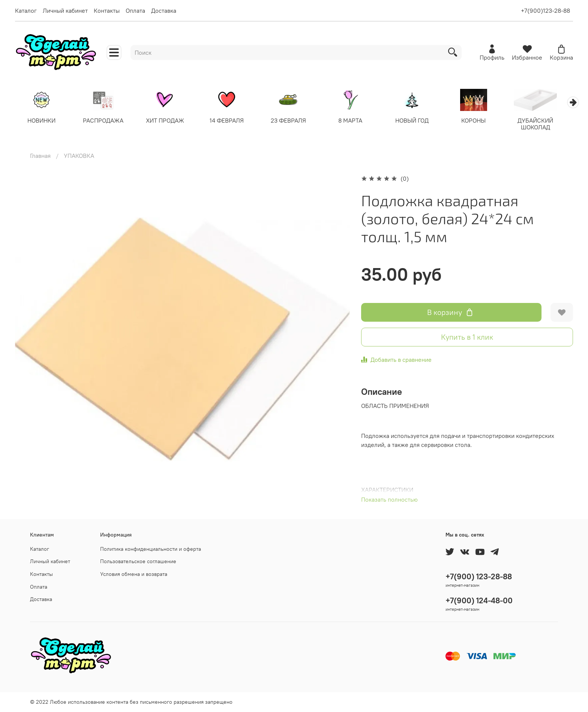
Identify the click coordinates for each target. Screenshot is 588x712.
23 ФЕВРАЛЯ (294, 121)
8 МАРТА (357, 121)
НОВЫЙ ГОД (420, 121)
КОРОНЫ (483, 121)
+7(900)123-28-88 (545, 10)
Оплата (135, 10)
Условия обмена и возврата (134, 574)
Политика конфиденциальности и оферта (151, 549)
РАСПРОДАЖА (105, 121)
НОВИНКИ (42, 121)
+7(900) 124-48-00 (479, 600)
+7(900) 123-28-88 (479, 576)
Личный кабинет (65, 10)
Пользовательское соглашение (138, 561)
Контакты (107, 10)
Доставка (164, 10)
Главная (40, 156)
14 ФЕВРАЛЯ (231, 121)
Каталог (26, 10)
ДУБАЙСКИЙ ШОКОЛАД (546, 124)
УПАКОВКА (79, 156)
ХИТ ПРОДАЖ (168, 121)
